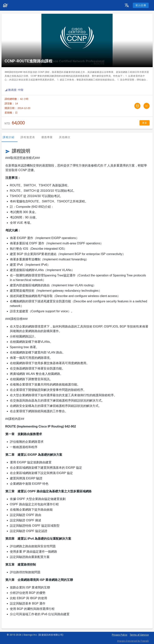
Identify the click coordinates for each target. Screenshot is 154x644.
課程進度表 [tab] (30, 137)
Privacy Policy (120, 635)
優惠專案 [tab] (49, 137)
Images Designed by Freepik (133, 641)
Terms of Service (139, 635)
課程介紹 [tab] (10, 137)
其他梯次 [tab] (67, 137)
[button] (127, 5)
